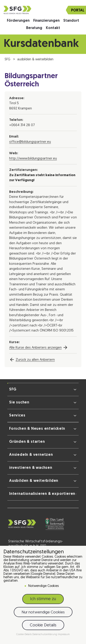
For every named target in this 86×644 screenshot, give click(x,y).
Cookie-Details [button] (24, 635)
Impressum (64, 635)
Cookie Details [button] (43, 625)
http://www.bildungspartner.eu (33, 159)
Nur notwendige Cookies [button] (43, 612)
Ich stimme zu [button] (43, 599)
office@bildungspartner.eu (30, 142)
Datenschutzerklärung (45, 635)
